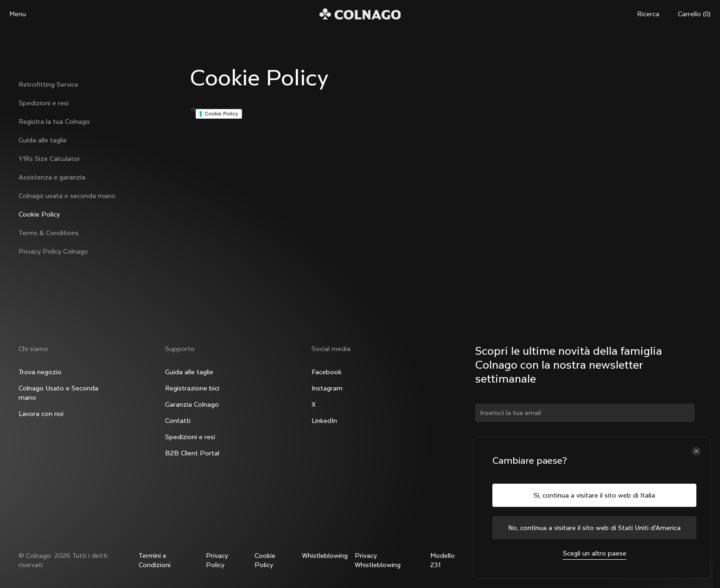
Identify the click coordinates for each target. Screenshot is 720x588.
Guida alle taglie (43, 140)
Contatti (178, 421)
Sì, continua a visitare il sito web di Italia (594, 495)
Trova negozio (40, 372)
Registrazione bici (192, 388)
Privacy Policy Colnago (53, 251)
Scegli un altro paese (595, 553)
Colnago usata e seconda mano (67, 196)
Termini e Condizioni (155, 560)
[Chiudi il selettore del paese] (696, 451)
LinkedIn (324, 421)
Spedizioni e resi (44, 103)
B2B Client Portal (192, 453)
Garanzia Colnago (192, 404)
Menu (18, 14)
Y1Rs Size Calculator (49, 159)
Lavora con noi (41, 414)
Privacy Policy (217, 560)
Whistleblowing (325, 556)
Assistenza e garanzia (52, 177)
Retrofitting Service (48, 84)
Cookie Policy (39, 214)
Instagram (327, 388)
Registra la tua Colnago (54, 121)
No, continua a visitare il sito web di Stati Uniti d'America (594, 528)
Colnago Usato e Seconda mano (58, 393)
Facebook (327, 372)
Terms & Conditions (49, 233)
